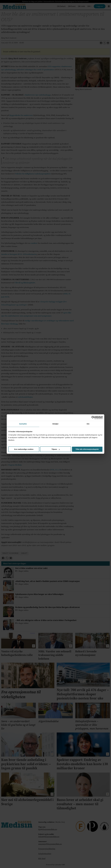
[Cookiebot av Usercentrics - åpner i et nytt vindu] (93, 418)
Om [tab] (88, 424)
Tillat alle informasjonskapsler (87, 449)
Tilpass (56, 449)
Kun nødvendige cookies (24, 449)
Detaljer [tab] (55, 424)
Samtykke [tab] (23, 424)
